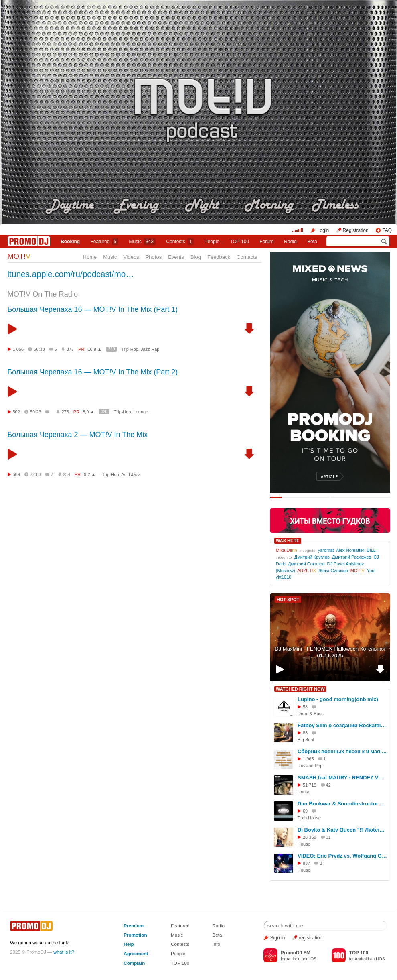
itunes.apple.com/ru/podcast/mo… (71, 274)
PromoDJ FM (296, 953)
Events (176, 257)
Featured (105, 242)
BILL (371, 550)
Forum (266, 242)
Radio (290, 242)
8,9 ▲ (88, 412)
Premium (134, 926)
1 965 (308, 759)
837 (306, 863)
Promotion (135, 935)
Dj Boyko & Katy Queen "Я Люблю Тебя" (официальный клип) (342, 830)
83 (305, 733)
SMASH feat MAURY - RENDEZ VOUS (342, 778)
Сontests (180, 242)
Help (129, 944)
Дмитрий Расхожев (351, 557)
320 (112, 349)
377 (70, 349)
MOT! (19, 256)
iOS (313, 959)
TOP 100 (239, 242)
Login (323, 230)
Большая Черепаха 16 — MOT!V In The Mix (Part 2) (93, 372)
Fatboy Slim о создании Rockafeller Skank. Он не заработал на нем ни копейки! (342, 725)
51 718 (310, 785)
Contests (180, 944)
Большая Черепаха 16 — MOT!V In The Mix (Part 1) (93, 309)
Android (293, 959)
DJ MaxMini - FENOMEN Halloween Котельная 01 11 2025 (330, 652)
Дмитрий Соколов (306, 564)
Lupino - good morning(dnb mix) (338, 699)
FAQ (387, 230)
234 (67, 474)
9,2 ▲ (90, 474)
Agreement (136, 953)
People (212, 242)
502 (16, 412)
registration (311, 938)
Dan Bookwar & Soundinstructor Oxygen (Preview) (342, 804)
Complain (134, 963)
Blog (196, 257)
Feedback (219, 257)
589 (16, 474)
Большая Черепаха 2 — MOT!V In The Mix (78, 435)
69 (305, 811)
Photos (154, 257)
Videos (131, 257)
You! (371, 571)
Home (90, 257)
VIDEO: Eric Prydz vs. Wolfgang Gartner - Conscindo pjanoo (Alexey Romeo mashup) (342, 856)
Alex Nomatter (350, 550)
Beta (312, 242)
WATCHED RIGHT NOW (300, 689)
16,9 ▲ (94, 349)
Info (216, 944)
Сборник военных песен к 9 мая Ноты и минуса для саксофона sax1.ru (342, 751)
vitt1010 (284, 577)
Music (142, 242)
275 (65, 412)
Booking (70, 242)
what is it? (64, 952)
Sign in (278, 938)
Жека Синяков (333, 571)
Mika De (287, 550)
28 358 (310, 837)
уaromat (326, 550)
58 (305, 707)
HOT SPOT (288, 600)
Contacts (247, 257)
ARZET (307, 571)
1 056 (18, 349)
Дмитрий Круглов (312, 557)
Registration (356, 230)
